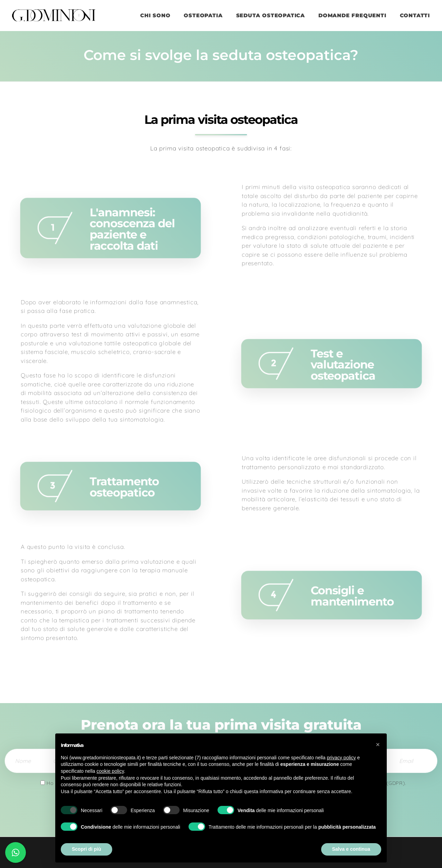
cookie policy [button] (110, 771)
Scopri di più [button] (87, 849)
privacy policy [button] (341, 758)
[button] (378, 744)
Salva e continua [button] (351, 849)
